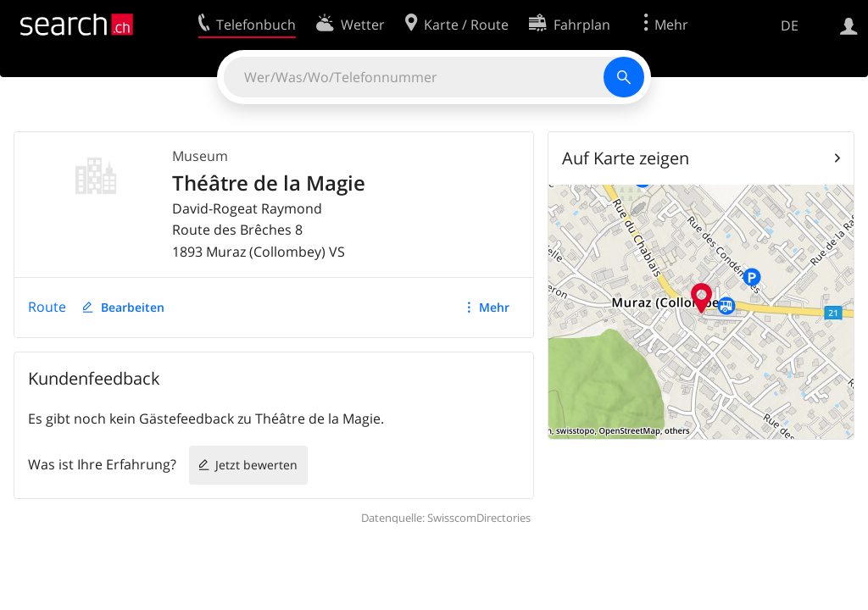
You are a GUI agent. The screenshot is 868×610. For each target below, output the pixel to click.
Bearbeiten (133, 307)
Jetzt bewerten (256, 465)
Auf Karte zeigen (626, 158)
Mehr (494, 307)
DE (790, 25)
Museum (200, 156)
